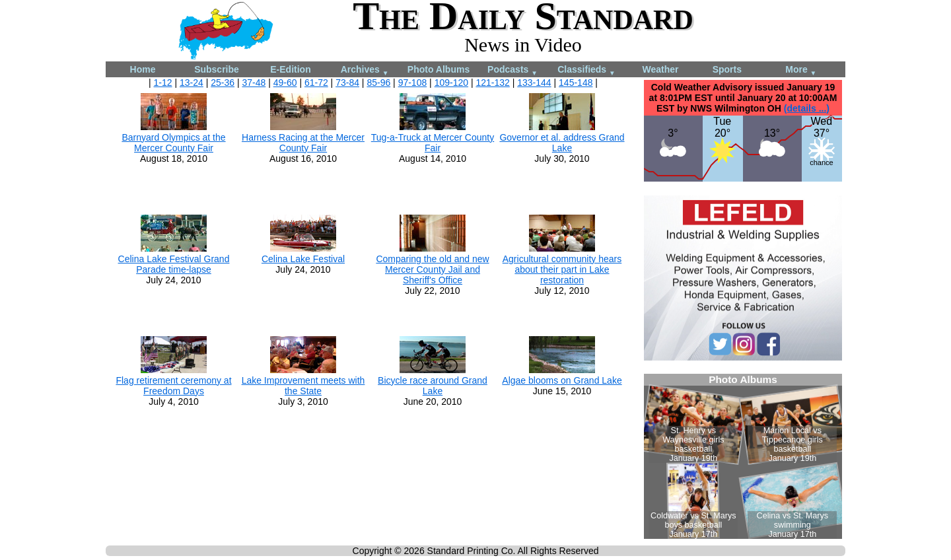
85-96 (378, 83)
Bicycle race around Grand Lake (433, 386)
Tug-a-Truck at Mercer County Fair (433, 143)
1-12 (163, 83)
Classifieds (586, 70)
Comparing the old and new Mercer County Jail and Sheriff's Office (432, 269)
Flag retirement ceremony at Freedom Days (173, 386)
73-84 (347, 83)
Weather (661, 69)
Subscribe (217, 69)
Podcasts (512, 70)
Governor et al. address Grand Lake (562, 143)
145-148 (576, 83)
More (801, 70)
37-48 (254, 83)
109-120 (451, 83)
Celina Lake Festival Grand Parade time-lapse (174, 264)
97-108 (413, 83)
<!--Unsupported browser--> (743, 456)
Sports (727, 69)
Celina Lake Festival (303, 259)
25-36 (223, 83)
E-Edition (290, 69)
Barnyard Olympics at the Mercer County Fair (173, 143)
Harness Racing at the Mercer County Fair (303, 143)
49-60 (285, 83)
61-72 (316, 83)
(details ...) (807, 108)
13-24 (192, 83)
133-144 (534, 83)
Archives (365, 70)
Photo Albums (439, 69)
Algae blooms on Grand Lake (562, 380)
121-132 (492, 83)
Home (143, 69)
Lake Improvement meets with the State (303, 386)
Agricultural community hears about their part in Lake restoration (562, 269)
